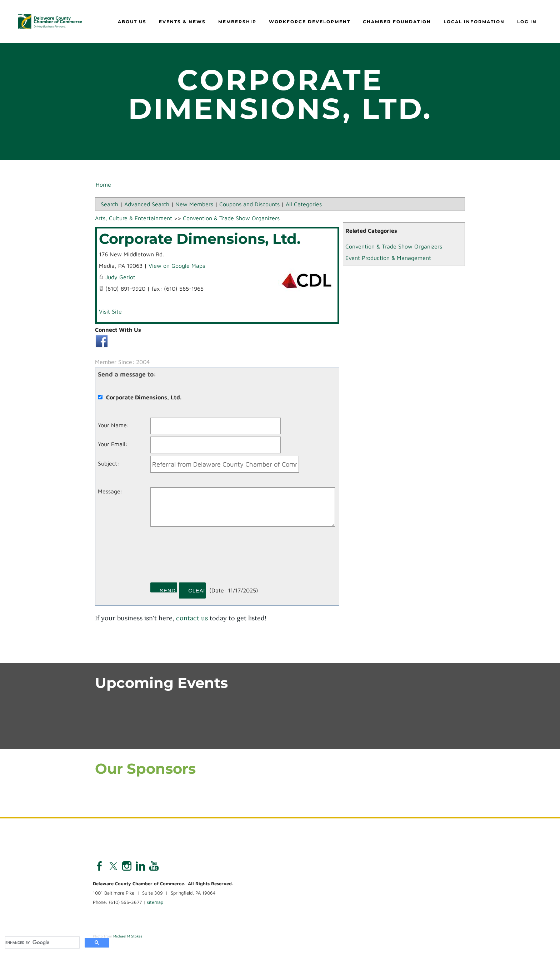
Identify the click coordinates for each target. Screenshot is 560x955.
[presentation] (205, 557)
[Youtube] (154, 866)
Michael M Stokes (128, 936)
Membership (237, 22)
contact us (192, 618)
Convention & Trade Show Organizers (394, 246)
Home (103, 184)
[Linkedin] (140, 866)
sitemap (155, 902)
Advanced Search (147, 204)
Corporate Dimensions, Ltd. (200, 239)
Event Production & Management (388, 258)
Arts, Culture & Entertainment (134, 218)
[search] (42, 942)
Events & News (182, 22)
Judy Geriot (120, 277)
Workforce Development (310, 22)
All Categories (304, 204)
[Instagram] (127, 866)
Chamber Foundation (397, 22)
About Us (132, 22)
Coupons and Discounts (249, 204)
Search (109, 204)
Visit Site (110, 311)
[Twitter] (113, 866)
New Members (194, 204)
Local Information (474, 22)
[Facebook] (100, 866)
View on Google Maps (177, 266)
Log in (527, 22)
